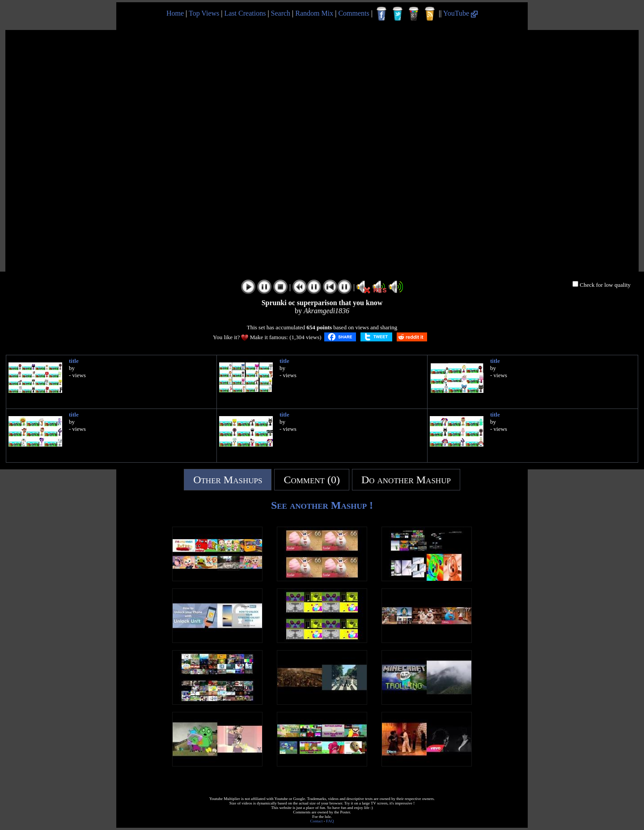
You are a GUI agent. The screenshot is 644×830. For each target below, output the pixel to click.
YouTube (460, 13)
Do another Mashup (406, 480)
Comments (354, 13)
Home (175, 13)
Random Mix (314, 13)
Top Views (204, 13)
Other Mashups (228, 480)
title (74, 361)
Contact (317, 821)
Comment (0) (312, 480)
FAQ (330, 821)
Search (281, 13)
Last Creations (245, 13)
